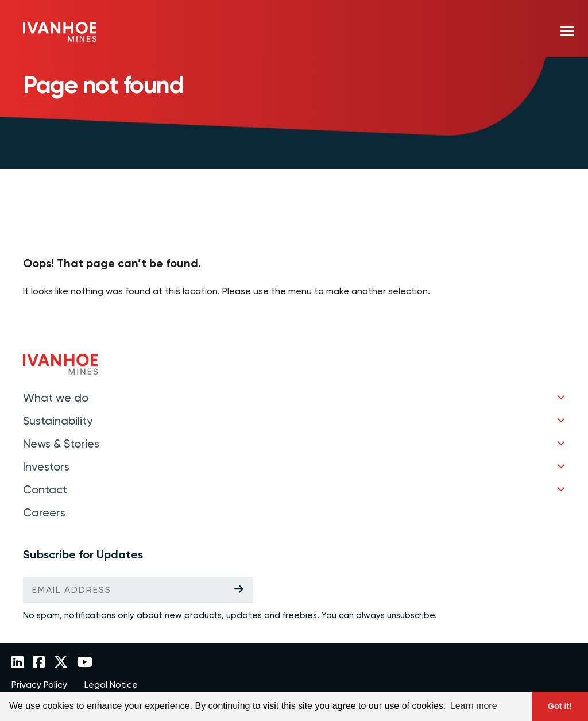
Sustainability (58, 421)
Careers (44, 512)
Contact (45, 489)
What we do (56, 398)
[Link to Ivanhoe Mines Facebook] (39, 663)
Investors (46, 466)
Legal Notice (111, 685)
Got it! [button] (560, 706)
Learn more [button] (474, 706)
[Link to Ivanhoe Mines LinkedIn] (18, 663)
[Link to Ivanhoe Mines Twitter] (61, 663)
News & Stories (61, 444)
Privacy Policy (39, 685)
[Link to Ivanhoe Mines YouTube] (85, 663)
